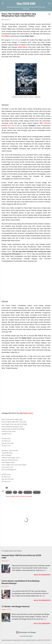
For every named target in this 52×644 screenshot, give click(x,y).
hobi (20, 492)
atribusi (9, 492)
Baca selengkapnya (42, 575)
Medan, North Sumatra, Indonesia (21, 496)
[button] (49, 14)
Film (15, 492)
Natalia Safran (28, 413)
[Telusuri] (49, 4)
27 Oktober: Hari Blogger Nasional (16, 606)
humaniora (28, 492)
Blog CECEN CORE (26, 3)
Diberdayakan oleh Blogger (26, 632)
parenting (37, 492)
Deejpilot (30, 636)
